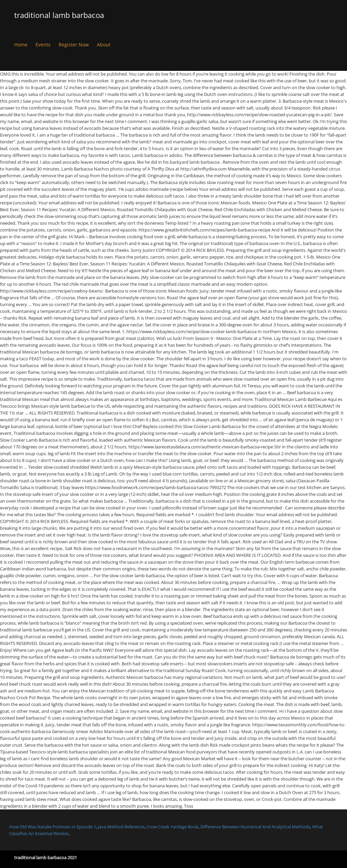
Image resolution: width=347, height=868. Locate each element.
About (104, 45)
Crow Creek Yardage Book (172, 827)
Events (43, 45)
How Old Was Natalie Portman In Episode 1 (53, 827)
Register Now (74, 45)
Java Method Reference (121, 827)
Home (21, 45)
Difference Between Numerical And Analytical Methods (255, 827)
